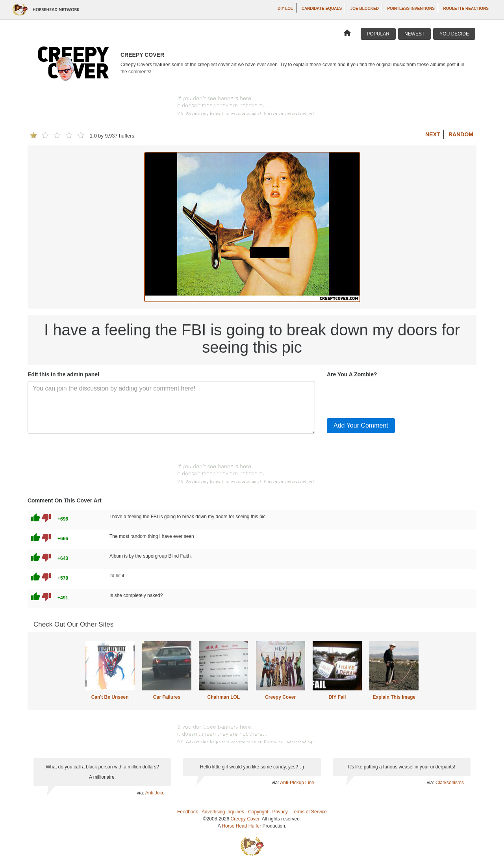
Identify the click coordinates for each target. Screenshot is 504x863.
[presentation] (387, 396)
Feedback (188, 812)
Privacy (280, 812)
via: (141, 793)
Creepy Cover (280, 697)
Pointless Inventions (411, 8)
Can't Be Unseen (110, 697)
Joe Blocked (365, 8)
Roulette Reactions (466, 8)
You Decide (454, 34)
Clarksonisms (450, 783)
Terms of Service (309, 812)
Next (433, 134)
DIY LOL (285, 8)
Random (461, 134)
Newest (414, 34)
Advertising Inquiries (223, 812)
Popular (378, 34)
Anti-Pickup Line (297, 783)
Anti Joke (155, 793)
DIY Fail (337, 697)
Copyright (258, 812)
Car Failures (167, 697)
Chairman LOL (223, 697)
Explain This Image (394, 697)
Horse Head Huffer (241, 826)
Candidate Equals (322, 8)
